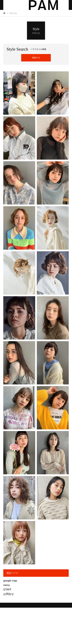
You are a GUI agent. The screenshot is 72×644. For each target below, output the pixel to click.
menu (7, 585)
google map (10, 581)
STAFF (7, 590)
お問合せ (9, 594)
